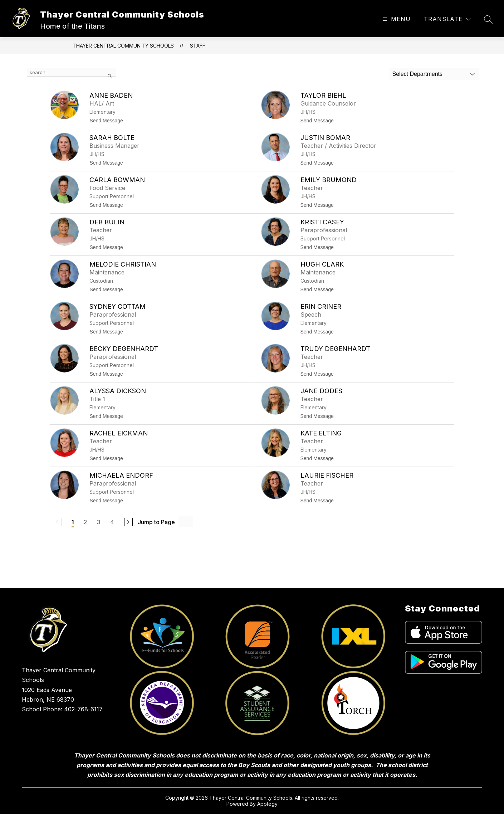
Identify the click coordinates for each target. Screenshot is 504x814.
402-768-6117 (83, 709)
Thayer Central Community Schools (123, 46)
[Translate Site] (447, 19)
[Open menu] (396, 19)
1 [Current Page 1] (73, 522)
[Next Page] (128, 522)
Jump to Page (156, 522)
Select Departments (418, 74)
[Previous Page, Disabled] (57, 522)
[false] (72, 73)
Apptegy (267, 804)
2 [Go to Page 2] (85, 522)
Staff (198, 46)
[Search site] (488, 19)
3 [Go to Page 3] (99, 522)
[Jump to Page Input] (186, 522)
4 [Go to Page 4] (112, 522)
